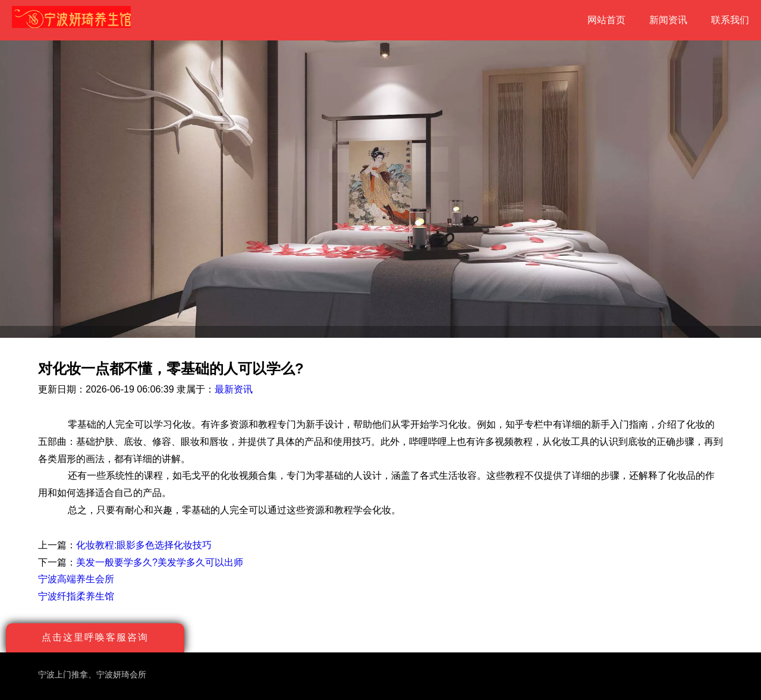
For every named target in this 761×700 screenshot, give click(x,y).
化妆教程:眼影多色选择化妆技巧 (144, 545)
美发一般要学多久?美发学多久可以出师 (160, 562)
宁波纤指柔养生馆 (76, 596)
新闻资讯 (668, 20)
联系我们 (730, 20)
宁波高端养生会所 (76, 579)
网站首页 (606, 20)
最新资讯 (234, 389)
